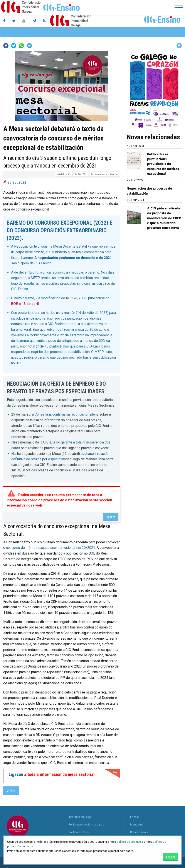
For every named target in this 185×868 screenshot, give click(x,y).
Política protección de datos (86, 824)
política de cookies (129, 842)
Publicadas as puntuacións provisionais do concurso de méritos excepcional (163, 164)
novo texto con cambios (75, 278)
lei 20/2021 (81, 174)
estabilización (64, 174)
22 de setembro (72, 335)
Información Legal (80, 817)
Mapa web (137, 824)
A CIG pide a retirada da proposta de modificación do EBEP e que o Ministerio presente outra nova (164, 218)
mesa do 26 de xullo (91, 330)
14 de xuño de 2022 (92, 313)
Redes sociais (139, 832)
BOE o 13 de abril (25, 304)
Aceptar (170, 857)
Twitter (14, 46)
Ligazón (111, 517)
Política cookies (79, 832)
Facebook (6, 46)
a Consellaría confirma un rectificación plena (65, 414)
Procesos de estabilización (104, 174)
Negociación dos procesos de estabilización (149, 191)
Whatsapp (22, 46)
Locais (134, 817)
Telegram (29, 46)
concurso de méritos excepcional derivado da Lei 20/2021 (51, 548)
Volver (11, 791)
